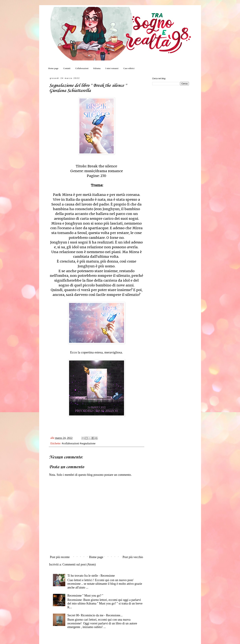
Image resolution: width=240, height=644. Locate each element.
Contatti (67, 68)
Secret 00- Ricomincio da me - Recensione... (95, 615)
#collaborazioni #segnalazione (79, 443)
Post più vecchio (133, 557)
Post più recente (60, 557)
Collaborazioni (82, 68)
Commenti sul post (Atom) (79, 564)
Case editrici (129, 68)
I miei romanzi (112, 68)
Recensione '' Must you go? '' (85, 596)
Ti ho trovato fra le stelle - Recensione (91, 576)
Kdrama (97, 68)
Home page (53, 68)
